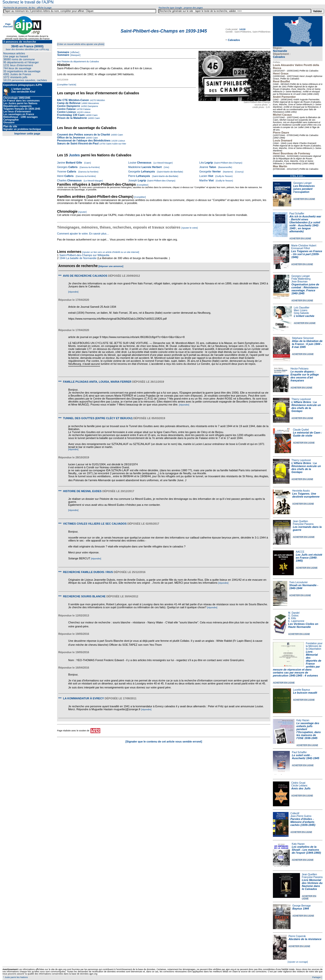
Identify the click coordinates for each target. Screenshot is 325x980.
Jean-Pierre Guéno (301, 816)
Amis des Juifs (301, 788)
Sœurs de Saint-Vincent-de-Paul (78, 143)
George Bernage (302, 906)
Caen (95, 115)
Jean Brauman (300, 282)
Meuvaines (93, 103)
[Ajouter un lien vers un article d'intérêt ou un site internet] (111, 252)
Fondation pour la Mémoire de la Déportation (314, 646)
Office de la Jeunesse (71, 137)
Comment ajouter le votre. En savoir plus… (83, 234)
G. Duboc (293, 616)
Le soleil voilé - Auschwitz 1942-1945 (305, 757)
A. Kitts (292, 618)
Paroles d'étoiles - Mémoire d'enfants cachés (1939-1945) (303, 822)
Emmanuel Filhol (300, 248)
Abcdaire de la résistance (305, 939)
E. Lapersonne (296, 621)
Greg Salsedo (301, 313)
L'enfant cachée (304, 316)
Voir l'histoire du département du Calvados (78, 62)
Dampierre (92, 106)
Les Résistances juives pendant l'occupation (304, 189)
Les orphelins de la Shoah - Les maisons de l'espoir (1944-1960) (306, 850)
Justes (74, 155)
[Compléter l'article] (67, 85)
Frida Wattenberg (301, 279)
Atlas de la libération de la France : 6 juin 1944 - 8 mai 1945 (307, 344)
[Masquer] (75, 55)
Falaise (87, 109)
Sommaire (63, 52)
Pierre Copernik (297, 936)
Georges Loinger (303, 183)
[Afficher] (74, 52)
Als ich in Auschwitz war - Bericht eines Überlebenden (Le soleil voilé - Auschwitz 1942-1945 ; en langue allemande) (305, 224)
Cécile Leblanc (299, 786)
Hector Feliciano (299, 369)
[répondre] (73, 292)
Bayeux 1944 (301, 909)
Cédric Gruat (298, 783)
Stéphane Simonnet (303, 338)
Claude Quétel (301, 430)
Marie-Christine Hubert (304, 246)
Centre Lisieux (67, 112)
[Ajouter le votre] (190, 228)
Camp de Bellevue (69, 103)
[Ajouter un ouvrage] (298, 962)
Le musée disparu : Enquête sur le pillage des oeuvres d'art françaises (305, 376)
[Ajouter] (83, 212)
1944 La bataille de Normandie (78, 258)
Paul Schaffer (297, 214)
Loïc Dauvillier (302, 308)
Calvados (279, 57)
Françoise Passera (303, 524)
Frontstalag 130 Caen (71, 115)
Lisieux (87, 112)
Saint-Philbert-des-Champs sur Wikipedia (85, 255)
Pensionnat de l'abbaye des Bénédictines (84, 140)
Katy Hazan (303, 720)
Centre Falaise (67, 109)
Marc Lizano (300, 310)
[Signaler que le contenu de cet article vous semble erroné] (164, 742)
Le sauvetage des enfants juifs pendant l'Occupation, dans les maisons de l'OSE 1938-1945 (309, 731)
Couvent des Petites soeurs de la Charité (83, 135)
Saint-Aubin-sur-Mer (116, 144)
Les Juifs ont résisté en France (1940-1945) (309, 558)
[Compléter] (143, 185)
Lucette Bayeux (302, 690)
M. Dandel (294, 613)
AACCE (300, 552)
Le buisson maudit (305, 693)
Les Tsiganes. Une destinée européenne (306, 495)
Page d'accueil (8, 25)
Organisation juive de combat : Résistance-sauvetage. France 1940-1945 (305, 289)
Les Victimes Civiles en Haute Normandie (303, 625)
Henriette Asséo (301, 491)
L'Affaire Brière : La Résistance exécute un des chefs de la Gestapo (306, 406)
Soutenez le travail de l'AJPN (28, 2)
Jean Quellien (300, 521)
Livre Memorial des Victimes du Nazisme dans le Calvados (312, 884)
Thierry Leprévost (301, 399)
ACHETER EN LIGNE (304, 199)
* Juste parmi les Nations (15, 977)
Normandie (280, 51)
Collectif (295, 813)
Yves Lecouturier (299, 582)
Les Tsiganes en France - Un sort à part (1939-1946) (307, 254)
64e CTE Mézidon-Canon (73, 100)
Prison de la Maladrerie (72, 118)
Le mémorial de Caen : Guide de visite (308, 434)
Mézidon (100, 100)
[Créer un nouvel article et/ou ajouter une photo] (81, 44)
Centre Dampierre (69, 106)
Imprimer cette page (27, 134)
